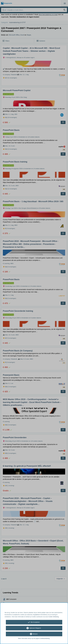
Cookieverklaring (45, 638)
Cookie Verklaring (54, 617)
